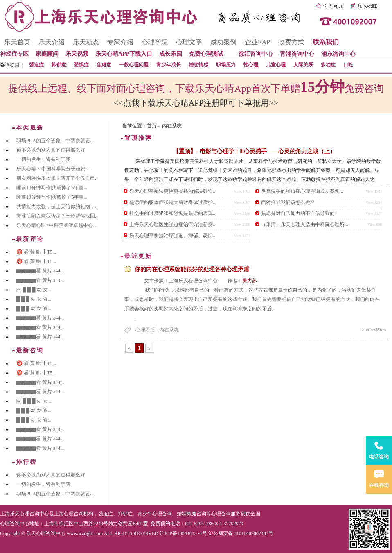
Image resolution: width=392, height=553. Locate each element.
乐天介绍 (52, 42)
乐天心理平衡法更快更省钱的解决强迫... (173, 191)
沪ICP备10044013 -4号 (183, 533)
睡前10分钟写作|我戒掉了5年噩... (52, 188)
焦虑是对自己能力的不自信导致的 (298, 213)
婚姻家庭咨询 (191, 514)
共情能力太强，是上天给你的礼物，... (57, 206)
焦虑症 (104, 65)
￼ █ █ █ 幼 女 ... (35, 290)
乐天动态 (86, 42)
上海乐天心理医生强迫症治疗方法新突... (173, 224)
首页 (152, 126)
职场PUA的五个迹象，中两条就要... (55, 141)
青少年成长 (169, 65)
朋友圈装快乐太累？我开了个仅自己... (57, 178)
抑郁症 (59, 65)
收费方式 (291, 42)
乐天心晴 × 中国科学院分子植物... (53, 169)
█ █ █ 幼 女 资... (34, 299)
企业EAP (257, 42)
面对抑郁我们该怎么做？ (288, 202)
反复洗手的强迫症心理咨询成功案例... (302, 191)
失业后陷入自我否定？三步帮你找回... (57, 216)
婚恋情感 (198, 65)
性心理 (251, 65)
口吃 (348, 65)
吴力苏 (250, 281)
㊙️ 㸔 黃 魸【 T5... (36, 252)
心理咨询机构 (79, 514)
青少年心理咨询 (155, 514)
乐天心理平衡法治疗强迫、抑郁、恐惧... (173, 236)
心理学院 (155, 42)
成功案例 (223, 42)
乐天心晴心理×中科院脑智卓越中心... (56, 225)
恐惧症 (81, 65)
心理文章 (189, 42)
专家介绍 (120, 42)
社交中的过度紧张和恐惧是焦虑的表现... (173, 213)
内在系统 (169, 330)
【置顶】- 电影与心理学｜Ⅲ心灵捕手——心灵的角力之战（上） (254, 151)
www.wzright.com (85, 533)
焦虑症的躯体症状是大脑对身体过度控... (173, 202)
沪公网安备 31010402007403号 (241, 533)
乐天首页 (17, 42)
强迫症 (36, 65)
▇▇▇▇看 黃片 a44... (40, 271)
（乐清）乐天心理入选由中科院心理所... (305, 224)
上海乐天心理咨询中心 (25, 514)
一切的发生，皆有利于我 (43, 159)
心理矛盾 (145, 330)
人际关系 (303, 65)
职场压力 (226, 65)
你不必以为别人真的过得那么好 (51, 150)
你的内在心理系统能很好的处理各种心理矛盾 (192, 269)
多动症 (328, 65)
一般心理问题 (134, 65)
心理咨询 (221, 514)
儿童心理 (276, 65)
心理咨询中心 (15, 524)
